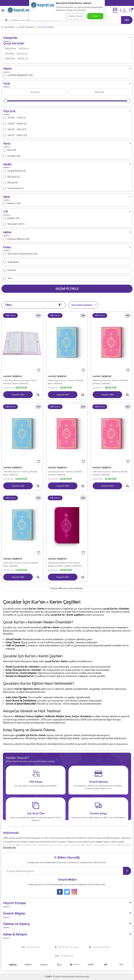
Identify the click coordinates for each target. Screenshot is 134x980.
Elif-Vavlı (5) (12, 177)
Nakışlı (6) (11, 183)
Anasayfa (8, 27)
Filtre (33, 305)
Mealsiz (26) (12, 203)
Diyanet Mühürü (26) (16, 239)
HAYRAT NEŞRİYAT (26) (18, 75)
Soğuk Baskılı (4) (14, 171)
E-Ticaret (56, 976)
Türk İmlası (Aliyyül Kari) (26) (20, 254)
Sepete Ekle (18, 395)
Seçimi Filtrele (67, 289)
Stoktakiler (11, 262)
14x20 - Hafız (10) (15, 135)
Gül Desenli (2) (13, 188)
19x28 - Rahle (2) (15, 124)
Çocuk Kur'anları (14, 43)
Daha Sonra (76, 16)
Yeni (8, 278)
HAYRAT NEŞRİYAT (13, 376)
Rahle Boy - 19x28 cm (17, 48)
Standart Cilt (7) (14, 224)
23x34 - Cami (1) (14, 118)
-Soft (48, 976)
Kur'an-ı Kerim (47, 602)
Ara (127, 20)
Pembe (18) (12, 156)
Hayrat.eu (117, 612)
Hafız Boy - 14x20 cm (16, 58)
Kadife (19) (11, 218)
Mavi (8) (10, 150)
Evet (95, 16)
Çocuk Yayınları (26, 27)
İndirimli (10, 270)
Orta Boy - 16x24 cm (16, 54)
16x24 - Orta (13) (15, 129)
